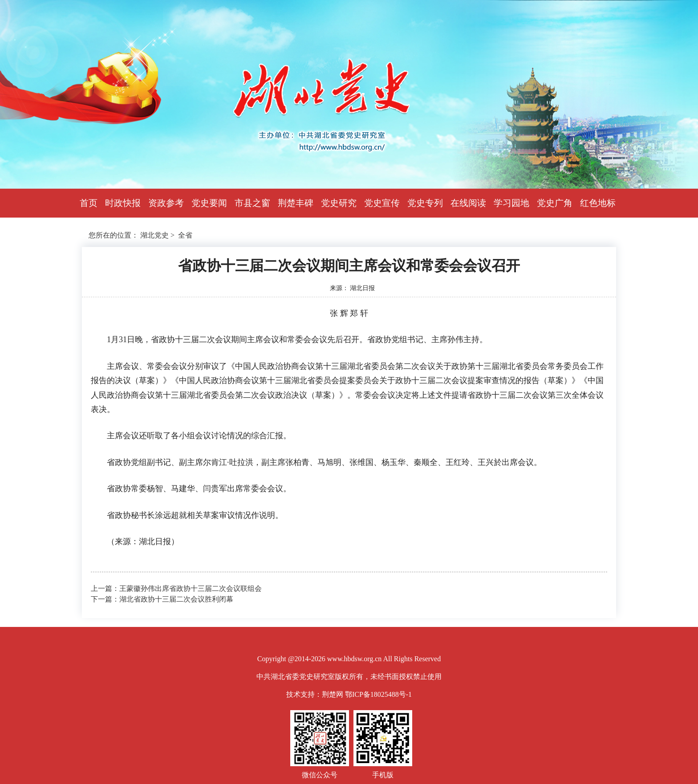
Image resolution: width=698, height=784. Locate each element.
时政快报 (123, 203)
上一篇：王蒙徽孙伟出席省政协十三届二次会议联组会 (176, 588)
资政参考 (166, 203)
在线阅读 (468, 203)
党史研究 (339, 203)
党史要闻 (209, 203)
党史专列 (425, 203)
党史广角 (555, 203)
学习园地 (511, 203)
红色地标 (598, 203)
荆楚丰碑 (296, 203)
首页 (89, 203)
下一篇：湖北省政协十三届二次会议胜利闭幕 (162, 599)
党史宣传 (382, 203)
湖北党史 (154, 235)
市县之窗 (252, 203)
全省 (185, 235)
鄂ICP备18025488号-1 (378, 694)
